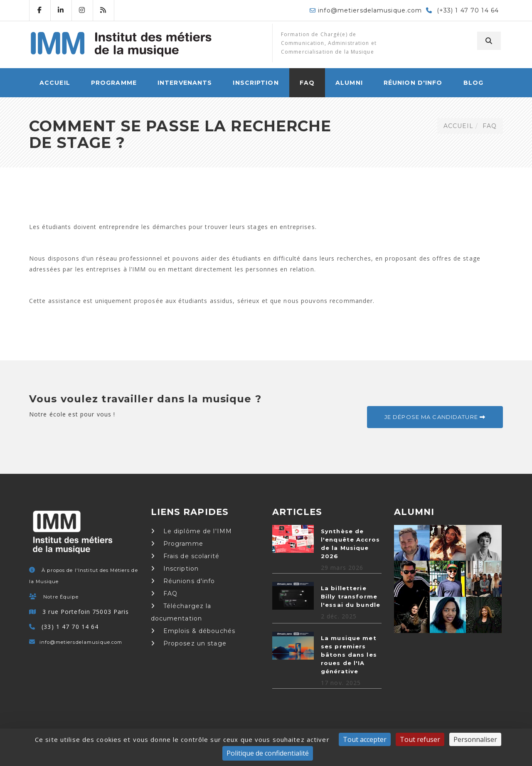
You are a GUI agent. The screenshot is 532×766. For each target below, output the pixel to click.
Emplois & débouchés (193, 631)
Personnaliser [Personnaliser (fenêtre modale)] (475, 739)
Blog (473, 83)
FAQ (307, 83)
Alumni (349, 83)
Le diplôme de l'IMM (192, 531)
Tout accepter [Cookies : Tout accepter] (365, 739)
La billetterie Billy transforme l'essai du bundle (351, 596)
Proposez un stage (189, 643)
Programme (114, 83)
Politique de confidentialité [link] (268, 753)
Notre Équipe (61, 597)
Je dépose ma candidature (435, 417)
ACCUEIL (55, 83)
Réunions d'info (183, 581)
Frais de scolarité (185, 556)
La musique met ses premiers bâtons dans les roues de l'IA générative (349, 655)
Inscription (256, 83)
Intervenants (185, 83)
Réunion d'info (413, 83)
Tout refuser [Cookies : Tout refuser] (420, 739)
